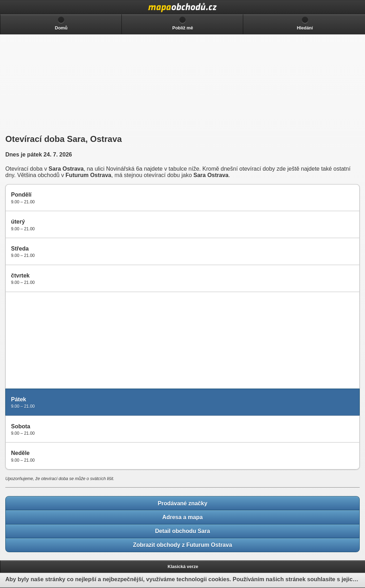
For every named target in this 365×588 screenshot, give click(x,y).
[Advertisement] (57, 84)
